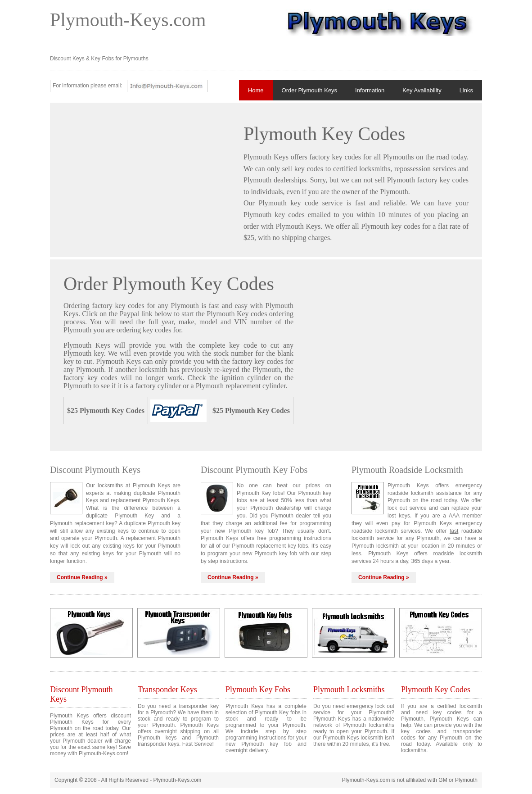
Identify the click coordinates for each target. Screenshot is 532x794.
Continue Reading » (82, 577)
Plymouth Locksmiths (349, 690)
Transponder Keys (167, 690)
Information (370, 90)
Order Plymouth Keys (310, 90)
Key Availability (422, 90)
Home (256, 90)
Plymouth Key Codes (436, 690)
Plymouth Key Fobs (258, 690)
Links (466, 90)
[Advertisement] (139, 179)
